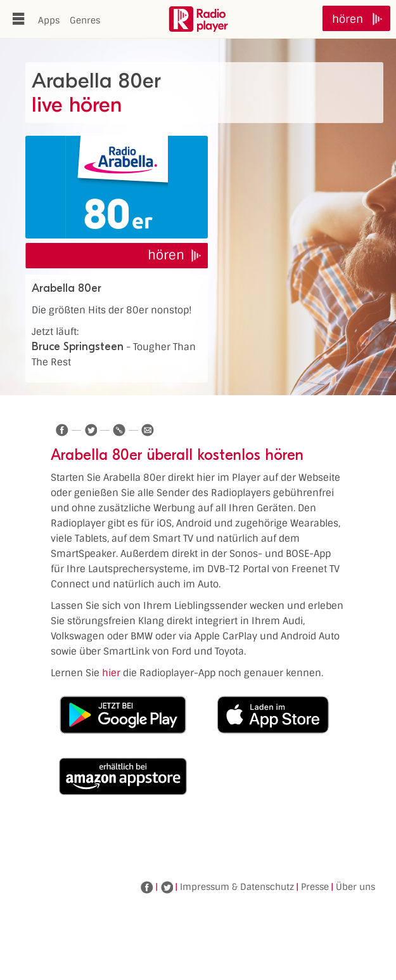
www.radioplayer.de (198, 19)
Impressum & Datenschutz (237, 887)
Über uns (355, 887)
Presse (315, 887)
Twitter (167, 887)
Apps (49, 20)
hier (111, 673)
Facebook (147, 887)
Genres (85, 20)
